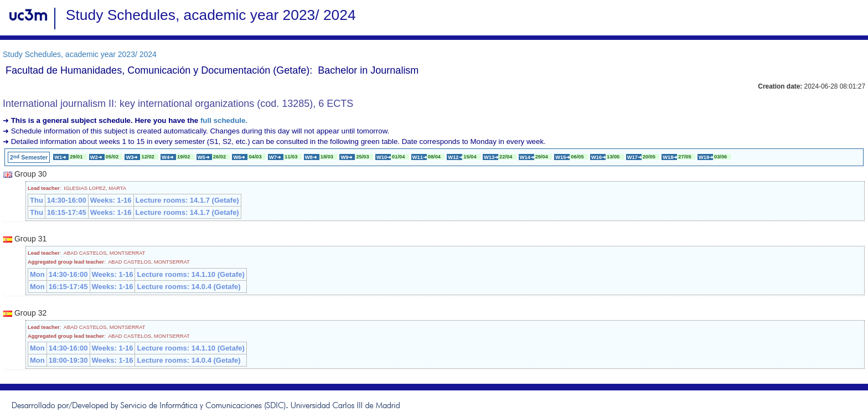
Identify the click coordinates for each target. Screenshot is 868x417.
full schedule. (224, 120)
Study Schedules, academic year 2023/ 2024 (80, 54)
